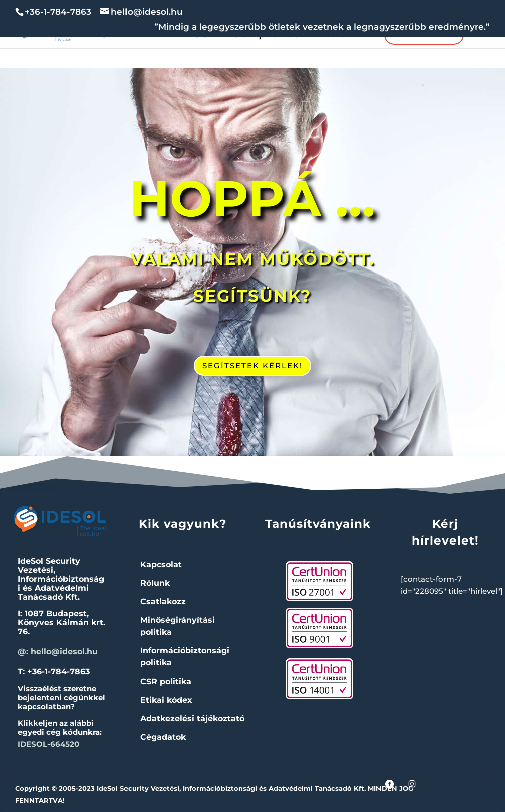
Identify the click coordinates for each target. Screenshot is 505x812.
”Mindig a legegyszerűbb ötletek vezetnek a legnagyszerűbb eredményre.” (322, 27)
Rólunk (342, 35)
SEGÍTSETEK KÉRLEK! (252, 366)
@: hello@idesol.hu (58, 652)
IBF (136, 35)
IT (163, 35)
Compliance (266, 35)
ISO (200, 35)
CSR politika (166, 681)
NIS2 (101, 35)
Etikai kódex (166, 700)
